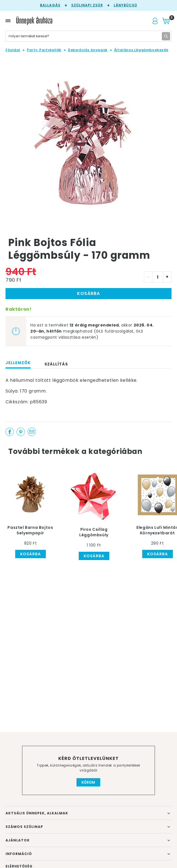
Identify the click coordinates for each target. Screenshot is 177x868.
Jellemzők (18, 363)
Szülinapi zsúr (87, 5)
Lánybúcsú (126, 5)
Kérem (88, 782)
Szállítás (56, 364)
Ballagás (50, 5)
